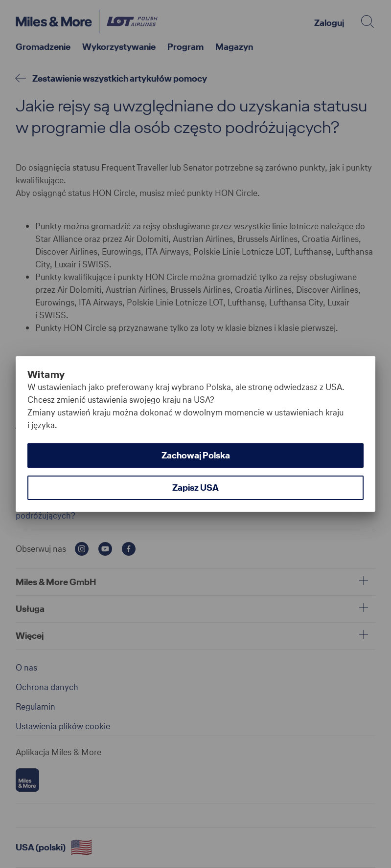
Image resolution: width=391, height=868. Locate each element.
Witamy (46, 374)
